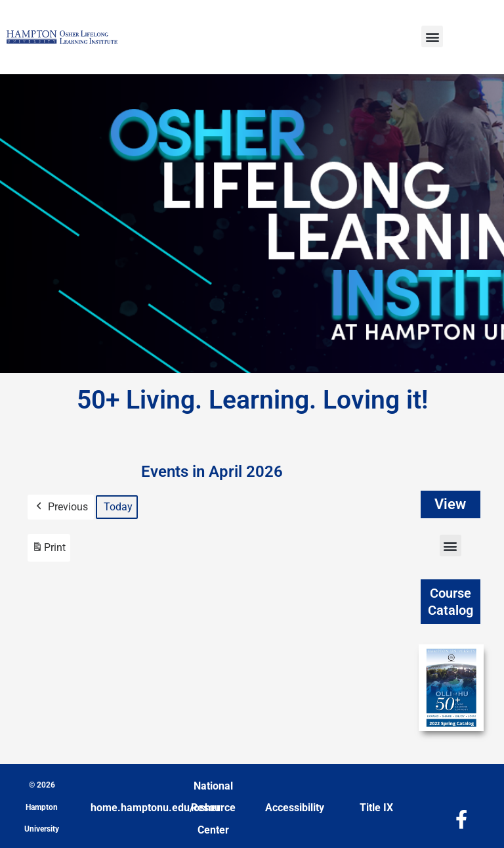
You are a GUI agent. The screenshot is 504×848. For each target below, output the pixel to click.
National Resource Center (213, 808)
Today (118, 507)
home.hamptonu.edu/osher (156, 808)
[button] (432, 36)
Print (49, 551)
